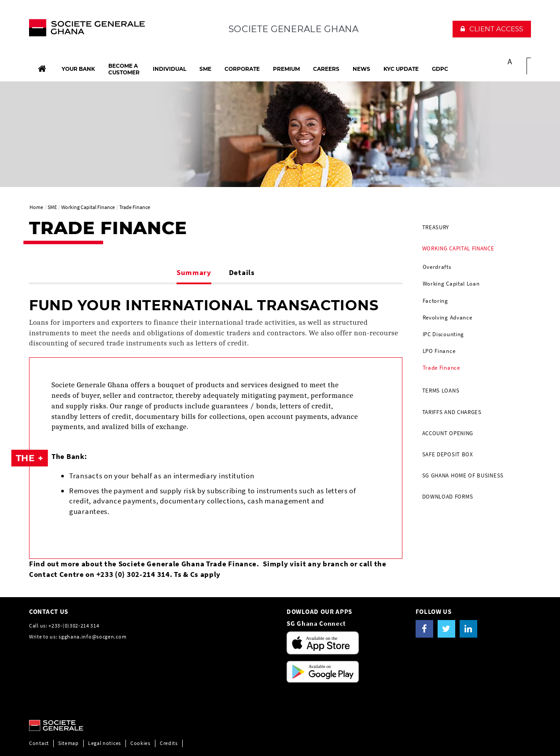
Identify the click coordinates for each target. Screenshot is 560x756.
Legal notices (105, 743)
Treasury (436, 227)
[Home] (42, 69)
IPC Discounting (444, 334)
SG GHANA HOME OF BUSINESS (463, 475)
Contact (39, 743)
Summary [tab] (194, 272)
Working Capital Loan (451, 284)
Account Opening (448, 433)
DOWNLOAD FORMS (448, 497)
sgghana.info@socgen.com (92, 637)
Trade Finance (441, 368)
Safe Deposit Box (448, 454)
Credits (169, 743)
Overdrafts (437, 267)
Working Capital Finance (458, 248)
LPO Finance (439, 351)
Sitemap (68, 743)
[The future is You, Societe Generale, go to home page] (87, 30)
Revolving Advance (448, 317)
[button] (492, 29)
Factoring (435, 301)
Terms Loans (441, 391)
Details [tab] (242, 272)
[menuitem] (473, 228)
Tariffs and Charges (452, 412)
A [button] (510, 61)
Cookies (140, 743)
